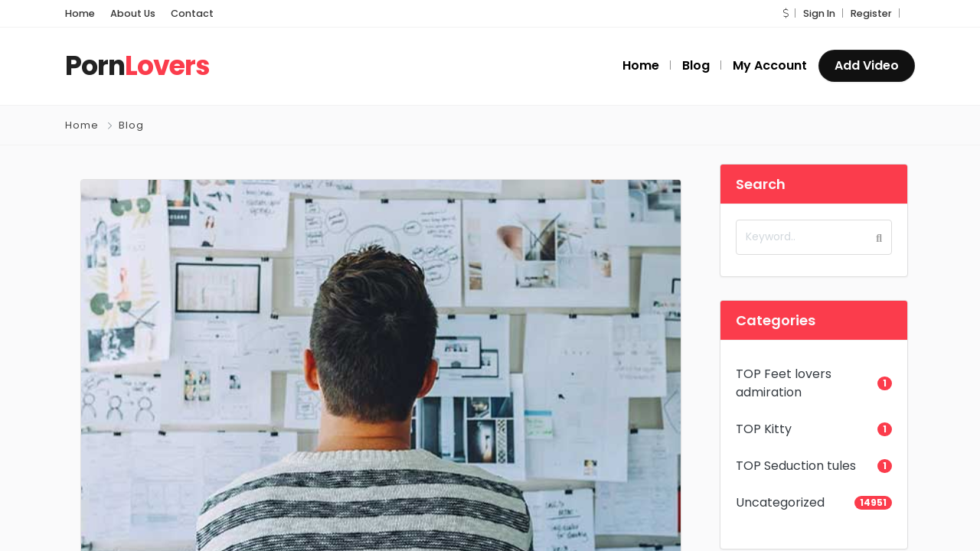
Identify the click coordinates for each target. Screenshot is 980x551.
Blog (131, 125)
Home (80, 13)
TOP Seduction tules (796, 466)
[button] (786, 13)
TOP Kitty (764, 429)
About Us (133, 13)
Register (871, 13)
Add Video (867, 65)
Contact (192, 13)
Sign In (819, 13)
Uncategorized (780, 502)
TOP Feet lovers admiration (784, 383)
